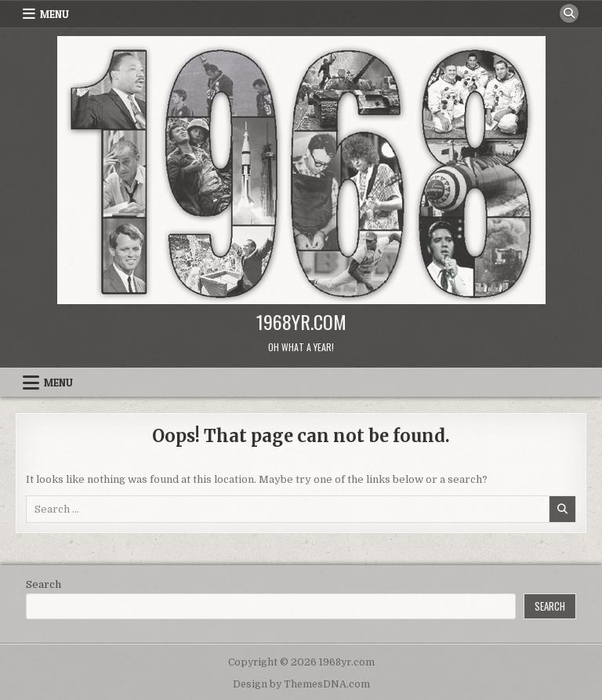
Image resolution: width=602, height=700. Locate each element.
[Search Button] (569, 13)
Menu (54, 14)
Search (44, 584)
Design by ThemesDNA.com (301, 684)
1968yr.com (301, 321)
